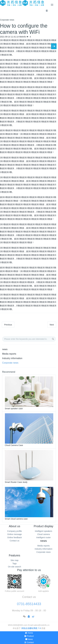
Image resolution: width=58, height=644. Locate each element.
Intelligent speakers (44, 531)
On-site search (14, 567)
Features (15, 555)
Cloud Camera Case (14, 445)
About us (15, 526)
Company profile (14, 531)
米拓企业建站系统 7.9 (31, 628)
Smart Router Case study (16, 482)
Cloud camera (43, 534)
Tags (14, 563)
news (5, 349)
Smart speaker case (14, 409)
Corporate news (10, 363)
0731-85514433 (29, 604)
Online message (14, 534)
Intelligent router (43, 537)
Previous (8, 325)
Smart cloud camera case (16, 519)
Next (52, 325)
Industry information (12, 358)
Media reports (9, 354)
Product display (44, 526)
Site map (14, 560)
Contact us (15, 541)
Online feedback (14, 537)
